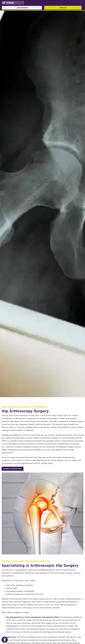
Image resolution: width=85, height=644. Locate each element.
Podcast (63, 8)
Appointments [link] (22, 8)
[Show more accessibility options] (5, 640)
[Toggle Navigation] (81, 3)
